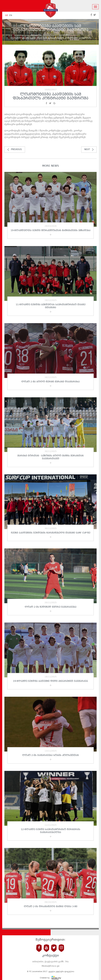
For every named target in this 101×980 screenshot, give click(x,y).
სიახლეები (50, 35)
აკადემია (64, 35)
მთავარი (36, 35)
